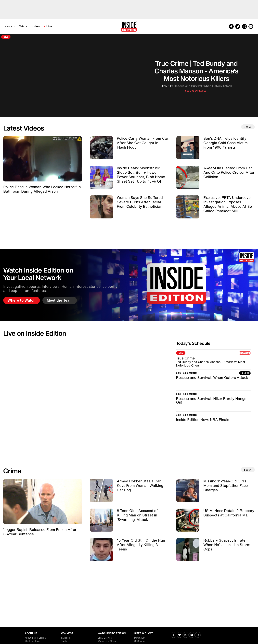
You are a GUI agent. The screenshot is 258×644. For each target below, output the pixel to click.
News (8, 26)
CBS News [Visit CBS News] (140, 641)
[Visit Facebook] (174, 635)
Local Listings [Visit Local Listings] (105, 638)
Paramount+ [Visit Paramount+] (140, 638)
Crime (23, 26)
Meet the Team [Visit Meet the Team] (32, 641)
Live (49, 26)
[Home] (129, 26)
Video (36, 26)
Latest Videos (24, 128)
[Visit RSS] (198, 635)
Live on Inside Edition (35, 333)
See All (248, 127)
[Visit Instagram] (186, 635)
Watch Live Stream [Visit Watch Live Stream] (107, 641)
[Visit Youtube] (192, 635)
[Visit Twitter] (180, 635)
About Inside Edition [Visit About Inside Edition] (35, 638)
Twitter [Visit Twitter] (65, 641)
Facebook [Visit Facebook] (66, 638)
